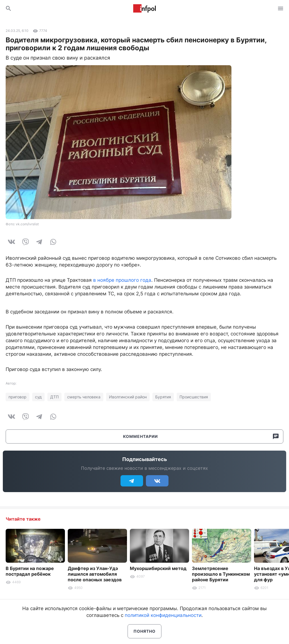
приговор (17, 397)
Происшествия (194, 397)
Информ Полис (144, 8)
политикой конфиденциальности (163, 615)
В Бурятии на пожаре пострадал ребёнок (30, 571)
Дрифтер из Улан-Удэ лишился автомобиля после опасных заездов (95, 574)
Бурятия (163, 397)
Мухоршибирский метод (158, 568)
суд (38, 397)
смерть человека (84, 397)
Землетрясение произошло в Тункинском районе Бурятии (221, 574)
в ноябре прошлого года (122, 280)
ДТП (54, 397)
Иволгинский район (128, 397)
